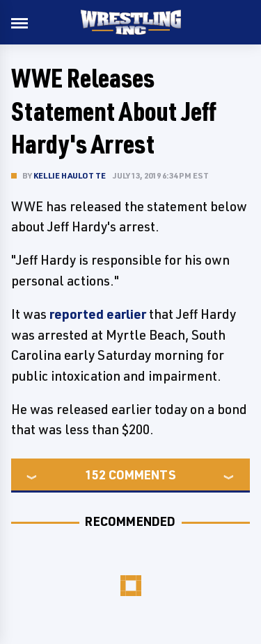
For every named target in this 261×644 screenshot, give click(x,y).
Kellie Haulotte (70, 175)
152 (95, 474)
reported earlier (98, 314)
